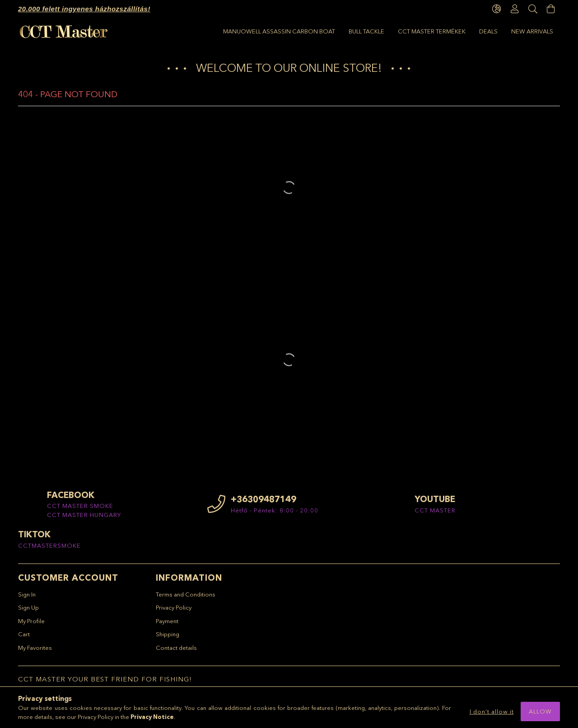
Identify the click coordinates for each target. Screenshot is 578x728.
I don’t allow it (492, 711)
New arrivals (244, 31)
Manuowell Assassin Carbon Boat (497, 31)
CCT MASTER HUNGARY (84, 519)
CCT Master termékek (345, 31)
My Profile (31, 625)
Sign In (27, 598)
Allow (540, 711)
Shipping (168, 639)
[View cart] (551, 9)
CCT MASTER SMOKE (80, 510)
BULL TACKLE (410, 31)
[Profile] (515, 9)
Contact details (176, 652)
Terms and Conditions (186, 598)
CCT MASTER (435, 514)
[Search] (533, 9)
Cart (24, 639)
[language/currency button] (497, 9)
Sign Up (28, 612)
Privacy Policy (174, 612)
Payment (167, 625)
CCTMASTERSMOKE (49, 550)
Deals (288, 31)
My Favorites (35, 652)
